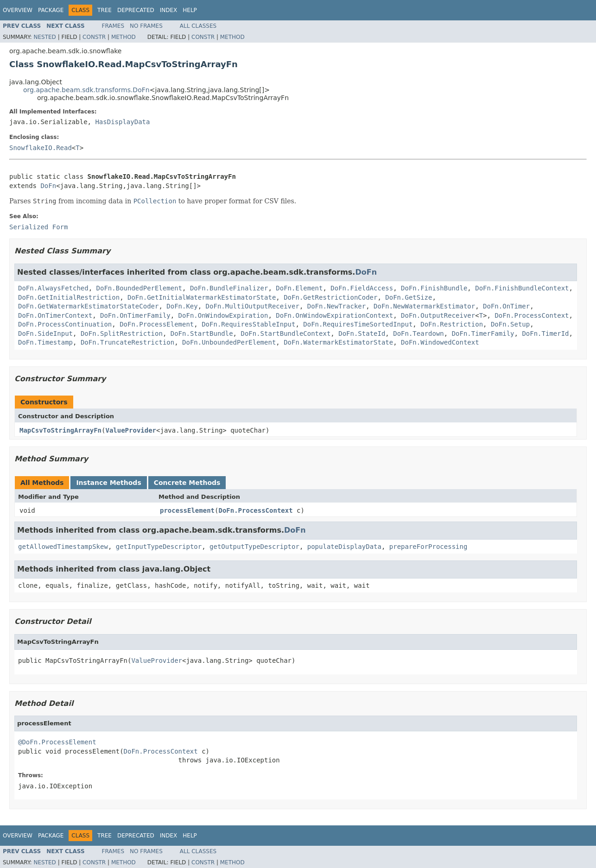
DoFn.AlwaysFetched (53, 288)
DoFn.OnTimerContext (55, 315)
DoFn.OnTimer (506, 306)
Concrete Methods (187, 483)
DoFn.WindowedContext (440, 342)
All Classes (198, 26)
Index (169, 10)
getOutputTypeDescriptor (254, 547)
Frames (113, 26)
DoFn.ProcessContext (532, 315)
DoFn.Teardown (418, 333)
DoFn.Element (299, 288)
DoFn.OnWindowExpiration (223, 315)
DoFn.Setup (510, 324)
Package (51, 10)
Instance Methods (108, 483)
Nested (44, 37)
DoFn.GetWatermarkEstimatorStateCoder (88, 306)
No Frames (146, 26)
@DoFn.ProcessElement (57, 742)
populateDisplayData (344, 547)
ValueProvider (131, 430)
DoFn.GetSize (409, 297)
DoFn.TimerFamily (483, 333)
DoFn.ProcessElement (157, 324)
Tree (105, 10)
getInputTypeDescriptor (159, 547)
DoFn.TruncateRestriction (127, 342)
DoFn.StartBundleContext (285, 333)
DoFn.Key (182, 306)
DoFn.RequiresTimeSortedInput (358, 324)
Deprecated (136, 10)
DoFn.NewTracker (336, 306)
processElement (187, 510)
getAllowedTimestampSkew (63, 547)
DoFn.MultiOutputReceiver (253, 306)
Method (124, 37)
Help (190, 10)
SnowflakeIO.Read (41, 148)
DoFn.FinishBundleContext (522, 288)
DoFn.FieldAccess (362, 288)
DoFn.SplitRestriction (122, 333)
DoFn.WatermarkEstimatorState (338, 342)
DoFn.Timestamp (45, 342)
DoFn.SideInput (45, 333)
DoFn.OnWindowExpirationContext (334, 315)
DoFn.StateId (362, 333)
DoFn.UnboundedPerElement (229, 342)
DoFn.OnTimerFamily (135, 315)
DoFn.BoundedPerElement (139, 288)
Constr (94, 37)
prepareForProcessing (428, 547)
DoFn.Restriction (452, 324)
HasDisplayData (122, 122)
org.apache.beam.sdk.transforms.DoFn (86, 90)
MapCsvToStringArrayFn (60, 430)
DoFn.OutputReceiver (438, 315)
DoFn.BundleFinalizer (229, 288)
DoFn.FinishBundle (434, 288)
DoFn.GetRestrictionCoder (330, 297)
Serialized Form (38, 227)
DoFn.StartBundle (202, 333)
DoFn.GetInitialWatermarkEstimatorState (202, 297)
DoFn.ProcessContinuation (65, 324)
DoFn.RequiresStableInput (248, 324)
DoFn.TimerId (545, 333)
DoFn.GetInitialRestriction (69, 297)
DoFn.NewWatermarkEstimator (424, 306)
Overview (18, 10)
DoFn (48, 186)
